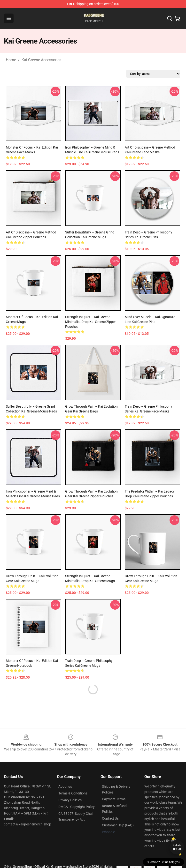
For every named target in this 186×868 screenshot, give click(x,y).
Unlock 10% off (177, 847)
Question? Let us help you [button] (163, 862)
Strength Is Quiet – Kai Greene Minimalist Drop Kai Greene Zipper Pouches (90, 322)
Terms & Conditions (73, 793)
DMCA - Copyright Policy (77, 807)
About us (65, 786)
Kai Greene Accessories (41, 60)
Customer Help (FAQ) (118, 825)
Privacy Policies (70, 800)
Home (11, 60)
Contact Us (110, 818)
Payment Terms (114, 799)
